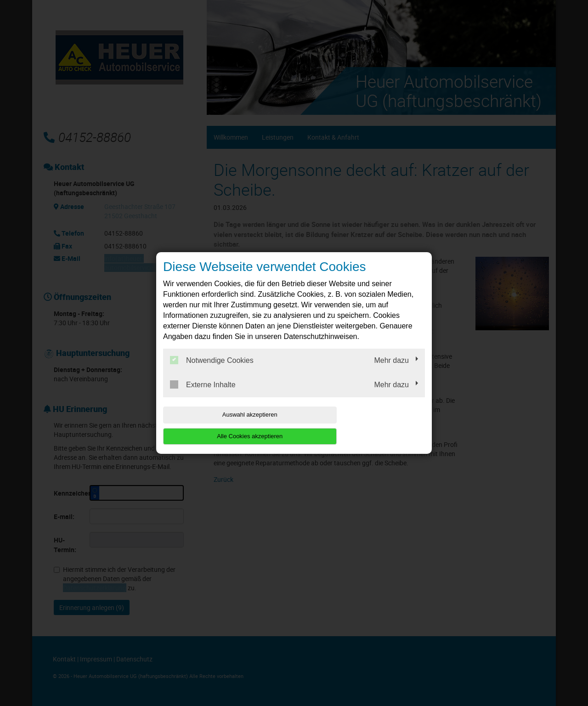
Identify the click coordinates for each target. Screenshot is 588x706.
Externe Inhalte (203, 395)
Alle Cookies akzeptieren (366, 425)
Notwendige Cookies (212, 371)
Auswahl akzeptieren (222, 425)
